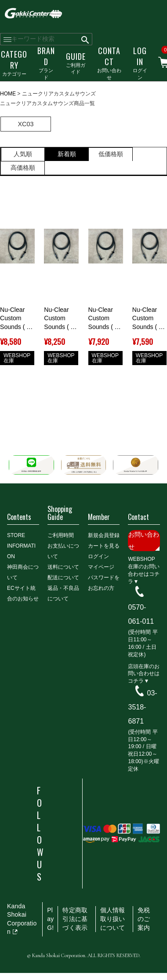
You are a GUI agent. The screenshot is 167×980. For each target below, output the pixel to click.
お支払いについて (63, 551)
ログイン (140, 63)
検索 (85, 39)
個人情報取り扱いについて (113, 919)
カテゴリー (14, 63)
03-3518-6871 (142, 707)
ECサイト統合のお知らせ (23, 593)
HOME (8, 94)
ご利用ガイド (76, 63)
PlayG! (50, 919)
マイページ (101, 567)
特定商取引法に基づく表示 (75, 919)
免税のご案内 (144, 919)
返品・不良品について (63, 593)
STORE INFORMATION (21, 546)
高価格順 (23, 168)
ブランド (46, 63)
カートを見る (104, 546)
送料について (63, 567)
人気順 (23, 154)
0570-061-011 (141, 614)
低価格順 (111, 154)
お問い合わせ (109, 63)
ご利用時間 (61, 535)
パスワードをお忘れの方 (104, 583)
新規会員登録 (104, 535)
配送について (63, 578)
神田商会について (23, 572)
